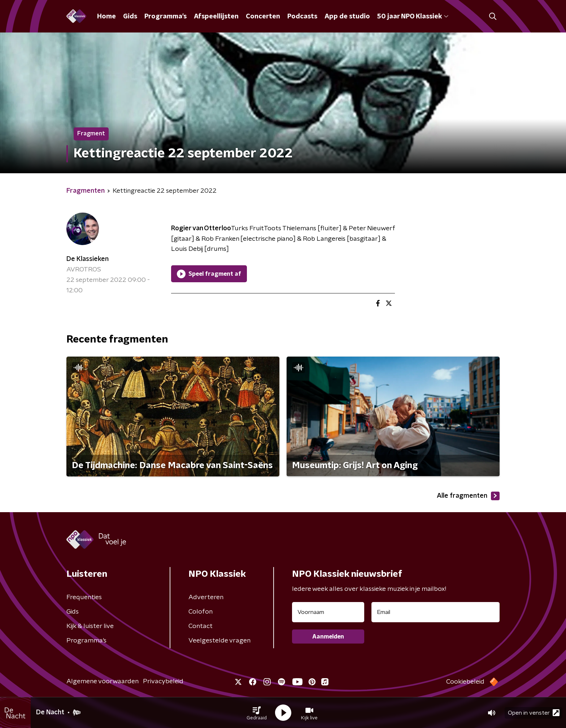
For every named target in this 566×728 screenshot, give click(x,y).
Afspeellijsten (216, 17)
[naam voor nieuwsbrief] (328, 612)
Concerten (263, 17)
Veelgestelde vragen (219, 641)
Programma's (166, 17)
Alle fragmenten (468, 496)
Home (106, 17)
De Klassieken (88, 259)
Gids (130, 17)
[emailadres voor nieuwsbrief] (436, 612)
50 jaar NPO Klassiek (413, 17)
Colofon (201, 612)
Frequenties (84, 597)
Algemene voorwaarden (103, 681)
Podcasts (302, 17)
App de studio (347, 17)
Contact (201, 626)
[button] (257, 713)
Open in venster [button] (534, 713)
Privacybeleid (163, 681)
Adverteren (206, 597)
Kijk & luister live (90, 626)
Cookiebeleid (465, 682)
